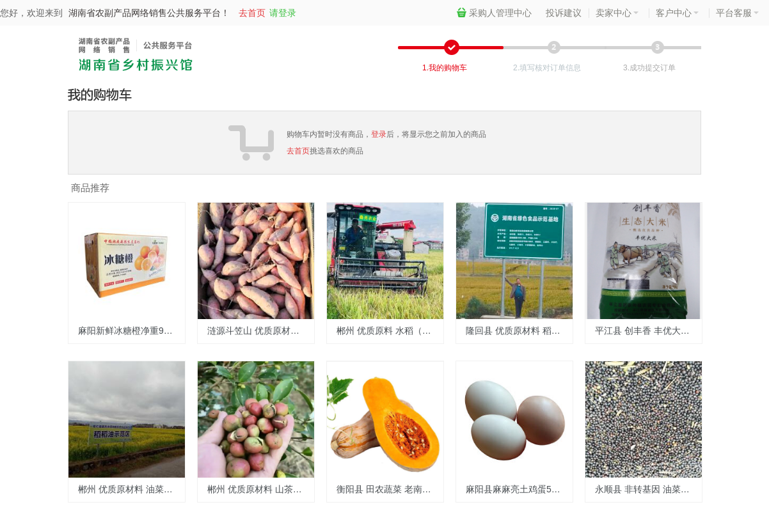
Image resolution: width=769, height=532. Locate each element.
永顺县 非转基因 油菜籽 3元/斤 (648, 489)
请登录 (283, 13)
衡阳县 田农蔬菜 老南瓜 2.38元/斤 (390, 489)
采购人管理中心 (494, 13)
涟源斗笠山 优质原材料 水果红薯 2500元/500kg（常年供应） (261, 331)
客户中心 (677, 13)
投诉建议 (564, 13)
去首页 (252, 13)
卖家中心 (617, 13)
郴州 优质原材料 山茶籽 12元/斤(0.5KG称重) (261, 489)
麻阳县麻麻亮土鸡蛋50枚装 (519, 489)
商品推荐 (90, 188)
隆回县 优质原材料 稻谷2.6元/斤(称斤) (519, 331)
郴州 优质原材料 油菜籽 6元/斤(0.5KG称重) (131, 489)
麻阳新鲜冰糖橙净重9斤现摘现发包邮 (131, 331)
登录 (379, 134)
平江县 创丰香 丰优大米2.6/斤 (648, 331)
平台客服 (737, 13)
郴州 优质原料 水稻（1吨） (390, 331)
